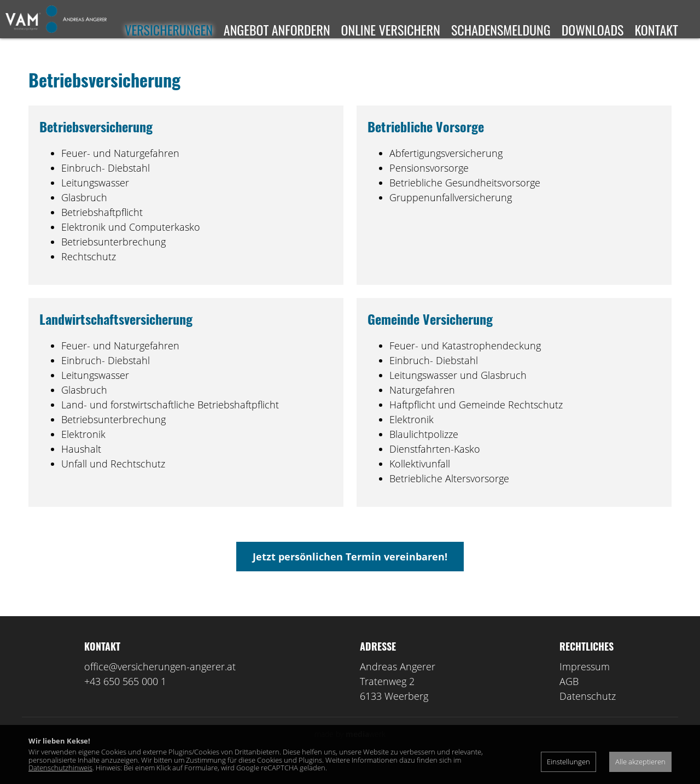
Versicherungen (169, 30)
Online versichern (391, 30)
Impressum (585, 683)
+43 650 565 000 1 (125, 698)
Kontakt (656, 30)
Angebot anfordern (277, 30)
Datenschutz (588, 712)
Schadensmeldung (501, 30)
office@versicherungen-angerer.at (160, 683)
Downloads (593, 30)
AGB (569, 698)
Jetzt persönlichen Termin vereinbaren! (350, 573)
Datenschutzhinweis (60, 768)
